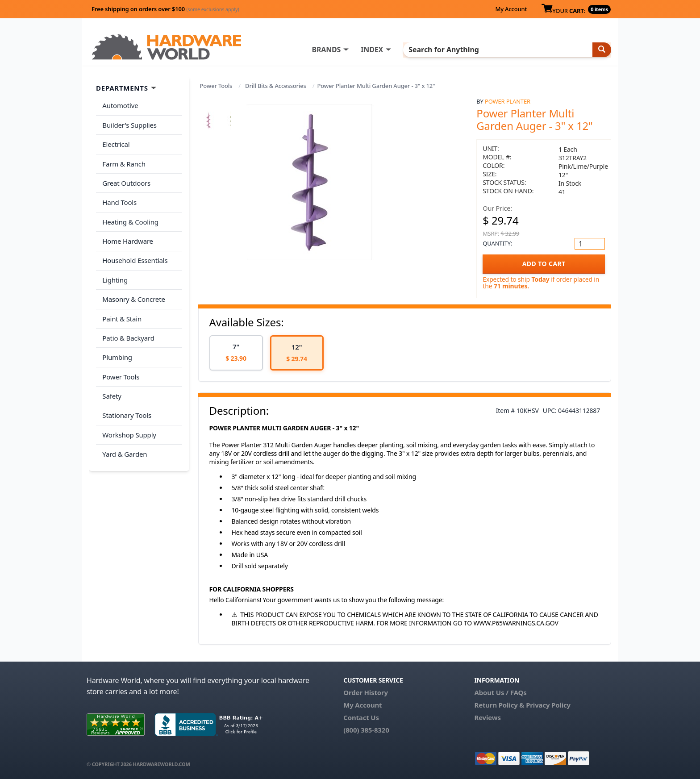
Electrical (115, 140)
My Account (511, 9)
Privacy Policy (548, 705)
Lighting (114, 263)
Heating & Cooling (129, 211)
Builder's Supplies (129, 122)
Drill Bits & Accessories (276, 86)
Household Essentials (134, 246)
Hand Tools (119, 193)
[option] (236, 353)
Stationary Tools (126, 387)
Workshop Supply (128, 404)
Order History (366, 692)
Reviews (487, 717)
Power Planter (508, 101)
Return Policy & (499, 705)
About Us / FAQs (500, 692)
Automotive (119, 105)
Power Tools (216, 86)
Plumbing (116, 334)
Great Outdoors (125, 175)
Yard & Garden (124, 422)
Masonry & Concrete (133, 281)
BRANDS (347, 50)
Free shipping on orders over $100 (165, 9)
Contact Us (361, 717)
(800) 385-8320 (366, 730)
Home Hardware (127, 228)
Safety (111, 369)
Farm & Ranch (123, 158)
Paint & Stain (121, 299)
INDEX (392, 50)
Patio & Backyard (127, 317)
